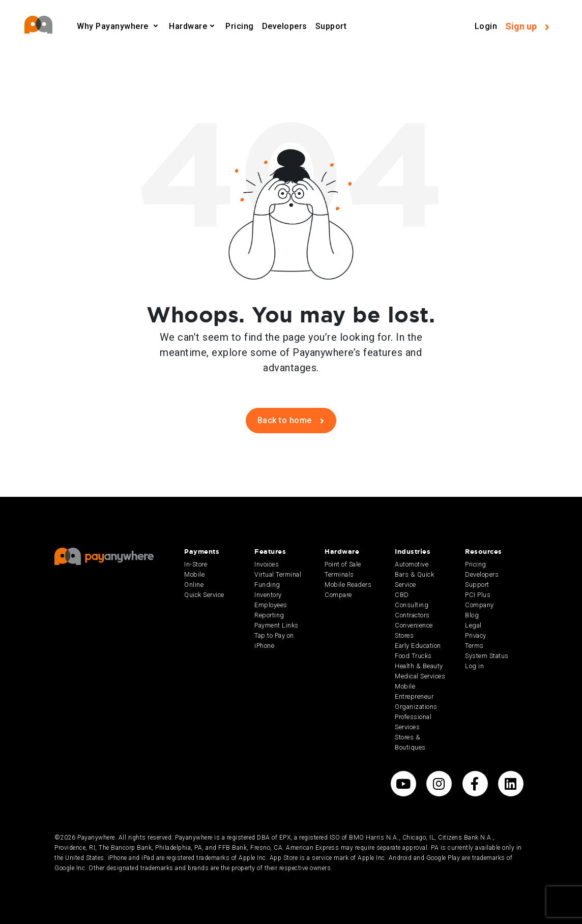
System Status (487, 656)
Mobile (194, 574)
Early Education (418, 646)
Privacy (476, 635)
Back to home (291, 420)
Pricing (240, 26)
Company (479, 605)
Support (331, 26)
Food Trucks (413, 656)
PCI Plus (478, 595)
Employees (271, 605)
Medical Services (420, 676)
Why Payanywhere (114, 26)
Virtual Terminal (278, 574)
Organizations (416, 707)
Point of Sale (343, 564)
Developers (285, 26)
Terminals (339, 574)
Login (486, 26)
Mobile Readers (348, 585)
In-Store (196, 564)
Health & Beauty (419, 666)
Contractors (412, 615)
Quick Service (204, 595)
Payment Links (277, 625)
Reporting (269, 615)
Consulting (412, 605)
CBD (402, 595)
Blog (472, 615)
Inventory (268, 595)
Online (194, 585)
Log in (474, 666)
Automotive (412, 564)
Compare (338, 595)
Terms (474, 646)
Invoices (267, 564)
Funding (267, 585)
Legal (473, 625)
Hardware (188, 26)
